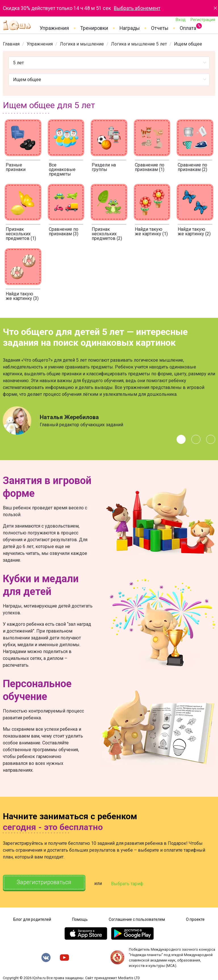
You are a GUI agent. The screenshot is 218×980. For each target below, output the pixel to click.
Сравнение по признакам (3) (64, 231)
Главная (11, 44)
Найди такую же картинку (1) (151, 231)
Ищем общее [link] (188, 44)
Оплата (188, 27)
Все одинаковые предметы (62, 169)
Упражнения (54, 28)
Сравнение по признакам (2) (192, 167)
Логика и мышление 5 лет (139, 44)
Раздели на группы (104, 167)
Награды (130, 28)
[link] (11, 44)
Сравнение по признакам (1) (150, 167)
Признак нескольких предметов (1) (21, 234)
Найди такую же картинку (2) (194, 231)
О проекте (195, 919)
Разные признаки (16, 167)
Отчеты (160, 28)
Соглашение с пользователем (137, 919)
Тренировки (94, 28)
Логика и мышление (82, 44)
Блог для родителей (32, 919)
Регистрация (203, 20)
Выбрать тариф (130, 883)
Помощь (80, 919)
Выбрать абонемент (137, 8)
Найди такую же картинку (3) (22, 296)
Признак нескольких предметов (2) (107, 234)
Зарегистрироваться (45, 883)
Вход (181, 20)
